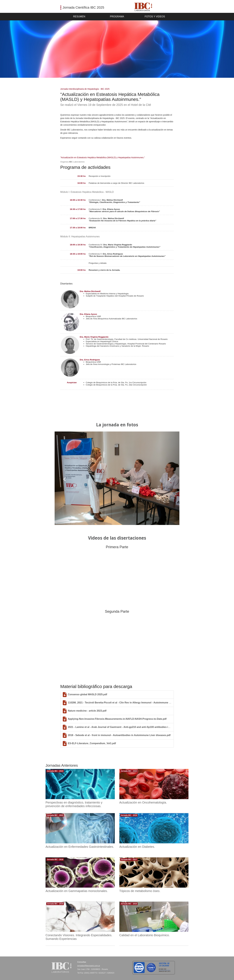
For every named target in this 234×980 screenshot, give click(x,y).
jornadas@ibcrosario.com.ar (89, 966)
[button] (64, 478)
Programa (117, 17)
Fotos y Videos (155, 17)
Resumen (79, 17)
